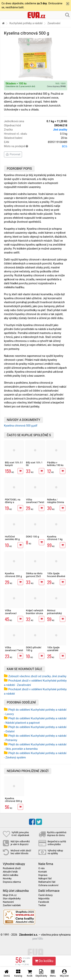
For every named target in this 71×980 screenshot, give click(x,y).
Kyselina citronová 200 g (13, 575)
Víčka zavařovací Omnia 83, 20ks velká (13, 614)
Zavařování (54, 23)
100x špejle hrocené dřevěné (56, 575)
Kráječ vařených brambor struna (35, 612)
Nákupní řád (45, 879)
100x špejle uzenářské (53, 649)
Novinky (7, 879)
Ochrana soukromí (48, 885)
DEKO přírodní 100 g (34, 649)
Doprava (43, 875)
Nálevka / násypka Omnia (56, 501)
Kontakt (43, 872)
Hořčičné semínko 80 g (12, 538)
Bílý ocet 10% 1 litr (34, 464)
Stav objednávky (12, 899)
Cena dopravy (56, 86)
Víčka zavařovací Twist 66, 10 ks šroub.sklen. (14, 652)
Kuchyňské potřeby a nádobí (26, 23)
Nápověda (44, 899)
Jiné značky (60, 130)
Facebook (44, 902)
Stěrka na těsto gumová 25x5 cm (34, 576)
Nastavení (8, 902)
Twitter (42, 905)
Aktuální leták (10, 872)
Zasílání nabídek (12, 905)
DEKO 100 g (32, 537)
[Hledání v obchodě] (67, 15)
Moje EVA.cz (10, 895)
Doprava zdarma (12, 882)
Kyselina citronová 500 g (13, 800)
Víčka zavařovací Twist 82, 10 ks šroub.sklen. (35, 504)
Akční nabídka (11, 875)
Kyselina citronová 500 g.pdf (21, 426)
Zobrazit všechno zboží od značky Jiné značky (37, 676)
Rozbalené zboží (12, 868)
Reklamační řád (47, 882)
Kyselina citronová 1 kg (55, 538)
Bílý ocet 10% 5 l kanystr (14, 464)
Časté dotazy (46, 895)
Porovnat (13, 154)
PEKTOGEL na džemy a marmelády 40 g (14, 502)
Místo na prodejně (36, 146)
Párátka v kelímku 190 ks (55, 464)
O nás (42, 868)
